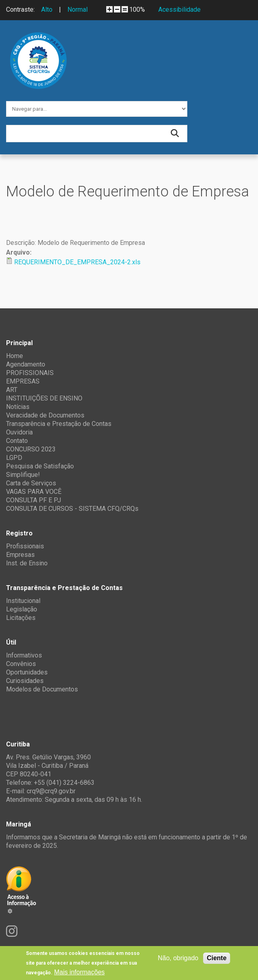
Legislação (22, 609)
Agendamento (26, 364)
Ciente (217, 958)
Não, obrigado (178, 958)
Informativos (24, 655)
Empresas (20, 555)
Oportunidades (27, 672)
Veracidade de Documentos (45, 415)
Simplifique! (23, 475)
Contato (17, 441)
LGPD (14, 458)
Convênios (21, 664)
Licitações (21, 618)
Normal (78, 9)
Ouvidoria (19, 432)
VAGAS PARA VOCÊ (34, 492)
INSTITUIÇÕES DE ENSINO (44, 398)
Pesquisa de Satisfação (40, 466)
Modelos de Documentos (42, 689)
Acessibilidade (179, 9)
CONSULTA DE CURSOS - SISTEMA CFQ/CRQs (72, 509)
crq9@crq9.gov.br (51, 791)
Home (15, 356)
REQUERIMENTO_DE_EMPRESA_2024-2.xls (77, 262)
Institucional (23, 601)
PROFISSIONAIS (30, 373)
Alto (47, 9)
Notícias (18, 407)
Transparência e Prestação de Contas (59, 424)
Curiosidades (25, 681)
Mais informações (79, 972)
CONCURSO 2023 (31, 449)
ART (12, 390)
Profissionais (25, 546)
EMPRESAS (23, 381)
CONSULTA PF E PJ (34, 500)
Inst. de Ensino (27, 563)
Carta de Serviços (31, 483)
